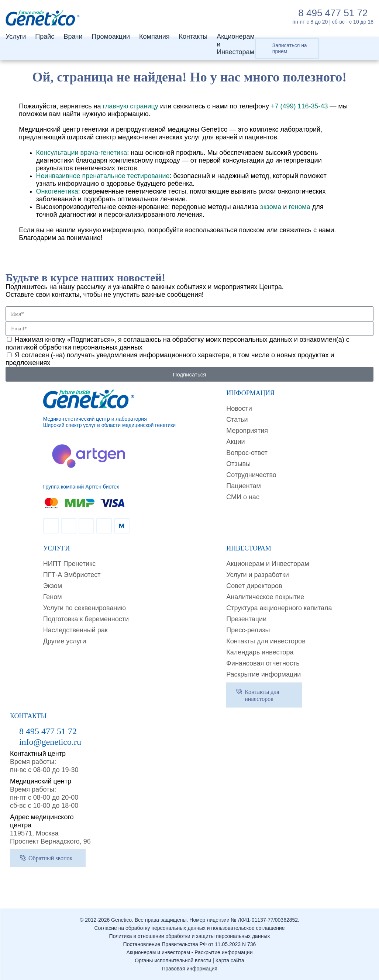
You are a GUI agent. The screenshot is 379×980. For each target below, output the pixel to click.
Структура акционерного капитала (279, 608)
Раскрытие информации (263, 674)
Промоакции (111, 37)
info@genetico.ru (50, 742)
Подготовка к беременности (86, 619)
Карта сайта (230, 960)
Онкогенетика (57, 191)
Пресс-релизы (248, 630)
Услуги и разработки (258, 575)
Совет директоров (254, 586)
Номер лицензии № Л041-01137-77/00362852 (244, 920)
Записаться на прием (290, 48)
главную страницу (131, 106)
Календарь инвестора (260, 652)
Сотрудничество (251, 475)
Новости (239, 409)
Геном (53, 597)
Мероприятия (247, 431)
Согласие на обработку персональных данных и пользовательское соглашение (189, 928)
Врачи (73, 37)
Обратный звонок (50, 858)
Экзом (53, 586)
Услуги (16, 37)
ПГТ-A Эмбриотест (72, 575)
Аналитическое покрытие (265, 597)
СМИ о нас (243, 497)
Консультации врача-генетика (82, 153)
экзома (271, 207)
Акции (235, 442)
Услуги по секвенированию (85, 608)
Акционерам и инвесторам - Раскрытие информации (190, 952)
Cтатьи (237, 420)
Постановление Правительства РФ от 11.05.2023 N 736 (190, 944)
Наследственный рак (75, 630)
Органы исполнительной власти (173, 960)
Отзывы (238, 464)
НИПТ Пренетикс (70, 564)
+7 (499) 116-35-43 (299, 106)
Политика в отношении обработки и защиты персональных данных (190, 936)
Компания (154, 37)
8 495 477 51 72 (333, 13)
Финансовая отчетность (263, 663)
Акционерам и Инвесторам (268, 564)
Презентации (246, 619)
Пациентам (244, 486)
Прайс (45, 37)
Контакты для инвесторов (266, 641)
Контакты (193, 37)
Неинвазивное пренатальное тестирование (103, 176)
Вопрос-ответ (247, 453)
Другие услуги (65, 641)
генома (299, 207)
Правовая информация (189, 969)
